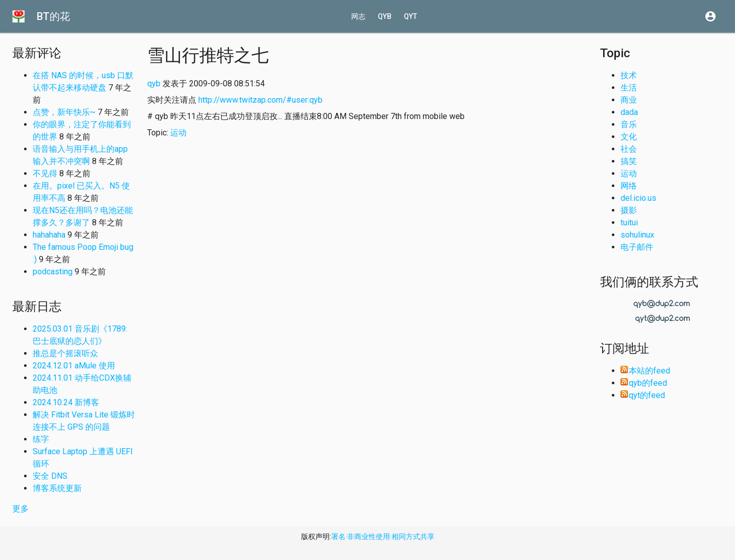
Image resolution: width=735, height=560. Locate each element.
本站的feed (645, 371)
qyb (385, 16)
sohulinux (637, 235)
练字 (41, 439)
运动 (178, 133)
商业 (629, 100)
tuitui (629, 223)
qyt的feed (643, 395)
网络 (629, 186)
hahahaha (49, 235)
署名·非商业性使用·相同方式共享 (383, 536)
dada (629, 112)
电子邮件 (637, 247)
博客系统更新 (57, 488)
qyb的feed (644, 383)
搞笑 (629, 161)
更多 (20, 509)
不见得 (45, 173)
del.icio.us (638, 198)
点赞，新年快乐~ (64, 112)
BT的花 (53, 16)
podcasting (53, 272)
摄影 (629, 210)
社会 (629, 149)
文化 (629, 137)
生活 (629, 88)
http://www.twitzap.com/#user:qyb (260, 100)
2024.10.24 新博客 (66, 402)
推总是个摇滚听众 (65, 353)
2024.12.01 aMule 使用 (74, 366)
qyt (410, 16)
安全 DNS (50, 476)
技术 (629, 75)
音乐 (629, 124)
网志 (358, 16)
